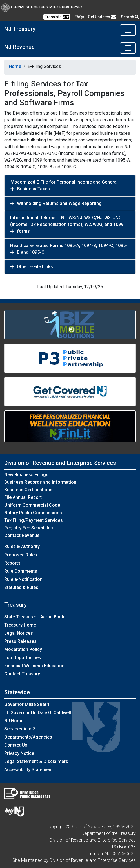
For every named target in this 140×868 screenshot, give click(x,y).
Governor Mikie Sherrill (28, 704)
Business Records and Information (40, 482)
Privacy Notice (19, 753)
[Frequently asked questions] (79, 17)
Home (15, 66)
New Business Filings (26, 475)
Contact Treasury (22, 674)
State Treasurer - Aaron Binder (36, 617)
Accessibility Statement (28, 770)
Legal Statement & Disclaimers (36, 761)
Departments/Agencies (28, 737)
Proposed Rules (21, 555)
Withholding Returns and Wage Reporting (59, 203)
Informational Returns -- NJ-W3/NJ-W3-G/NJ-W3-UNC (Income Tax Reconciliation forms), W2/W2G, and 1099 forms (67, 224)
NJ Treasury (20, 29)
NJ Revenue (19, 47)
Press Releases (20, 641)
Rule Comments (21, 571)
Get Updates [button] (102, 17)
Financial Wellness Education (34, 666)
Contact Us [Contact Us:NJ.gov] (16, 745)
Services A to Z (20, 729)
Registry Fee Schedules (29, 528)
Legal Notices (19, 633)
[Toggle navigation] (128, 30)
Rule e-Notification (23, 579)
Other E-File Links (35, 267)
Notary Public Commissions (33, 513)
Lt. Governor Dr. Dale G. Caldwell (38, 713)
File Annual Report (23, 497)
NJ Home (14, 721)
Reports (12, 563)
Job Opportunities (23, 658)
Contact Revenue (22, 535)
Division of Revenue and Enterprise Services (60, 463)
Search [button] (130, 17)
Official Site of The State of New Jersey (42, 7)
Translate (57, 17)
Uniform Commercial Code (32, 505)
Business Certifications (28, 490)
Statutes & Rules (21, 587)
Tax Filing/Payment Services (34, 520)
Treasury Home (20, 625)
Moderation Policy (23, 649)
